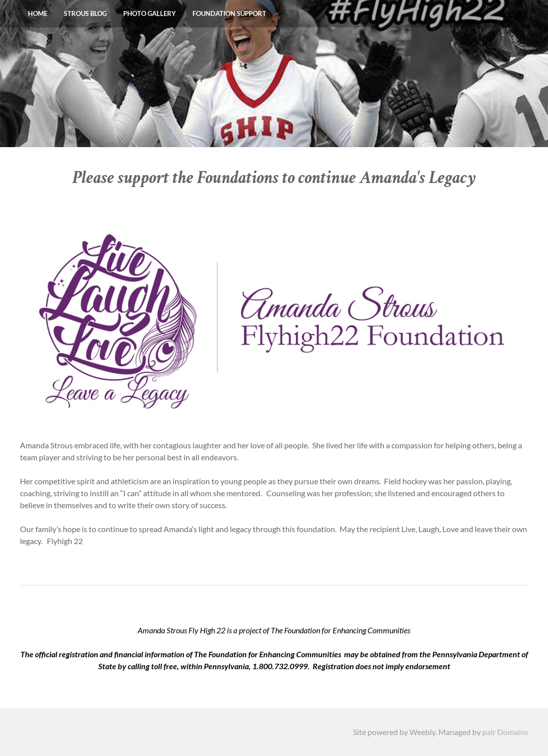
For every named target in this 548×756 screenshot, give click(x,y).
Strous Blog (85, 13)
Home (38, 13)
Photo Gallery (150, 13)
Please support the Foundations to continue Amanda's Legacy (274, 178)
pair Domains (505, 732)
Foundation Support (229, 13)
